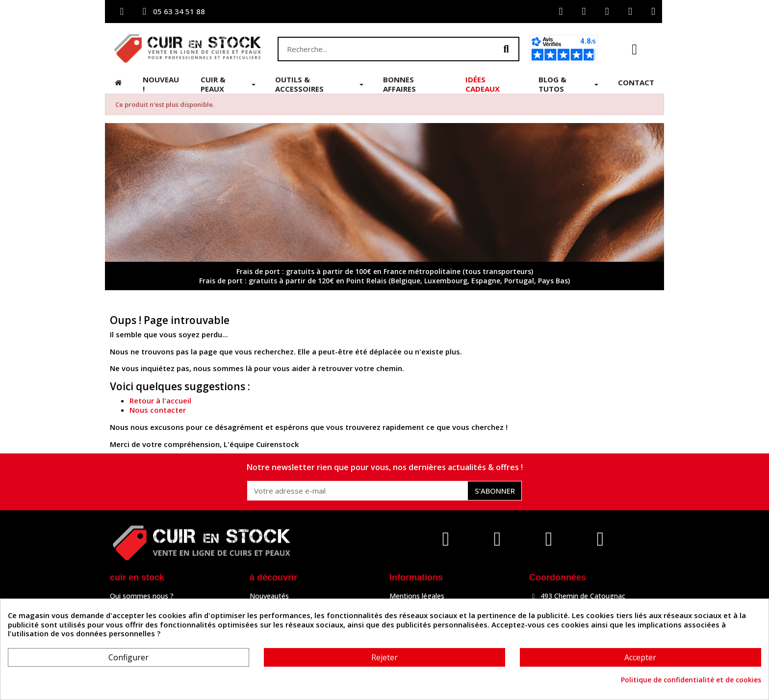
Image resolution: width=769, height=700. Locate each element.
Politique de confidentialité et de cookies (691, 680)
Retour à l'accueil (160, 400)
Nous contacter (158, 410)
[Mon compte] (561, 12)
